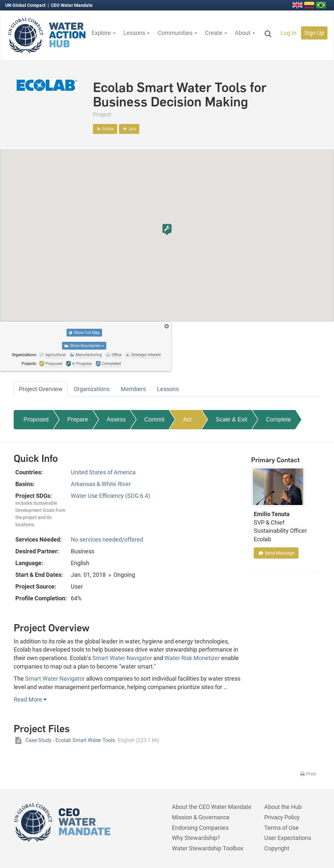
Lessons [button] (137, 33)
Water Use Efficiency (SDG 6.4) (110, 496)
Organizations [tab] (92, 389)
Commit (154, 419)
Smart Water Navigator (122, 658)
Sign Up (314, 33)
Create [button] (216, 33)
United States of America (103, 472)
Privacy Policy (282, 817)
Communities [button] (177, 33)
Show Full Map (84, 333)
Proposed (36, 419)
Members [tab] (133, 389)
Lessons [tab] (168, 389)
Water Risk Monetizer (192, 658)
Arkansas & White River (101, 484)
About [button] (245, 33)
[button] (167, 229)
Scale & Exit (231, 419)
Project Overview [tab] (41, 389)
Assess (116, 419)
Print (308, 774)
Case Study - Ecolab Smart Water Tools (87, 740)
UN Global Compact (26, 5)
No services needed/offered (107, 539)
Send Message (276, 553)
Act (187, 419)
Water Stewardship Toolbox (208, 848)
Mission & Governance (201, 817)
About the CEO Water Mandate (212, 807)
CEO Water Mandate (72, 5)
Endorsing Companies (200, 828)
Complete (278, 419)
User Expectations (288, 838)
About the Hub (283, 807)
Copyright (277, 848)
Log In (288, 33)
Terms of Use (281, 828)
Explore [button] (104, 33)
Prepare (78, 419)
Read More (30, 699)
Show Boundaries (84, 346)
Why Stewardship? (196, 838)
